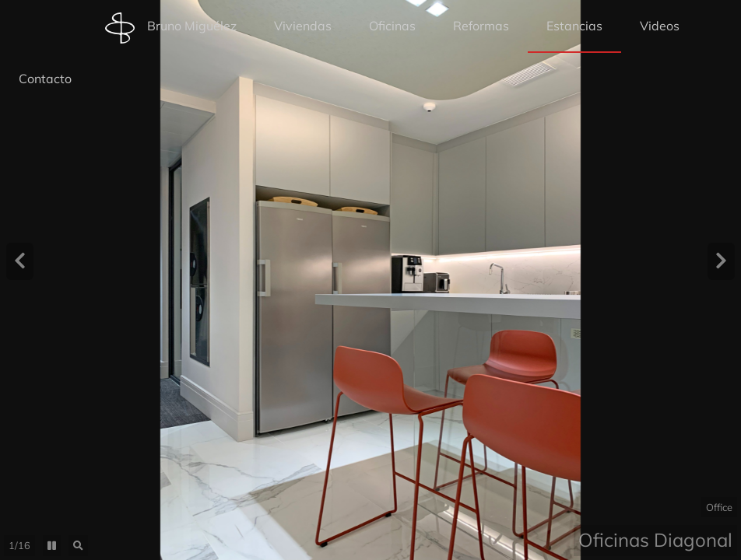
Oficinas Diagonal (655, 540)
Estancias (574, 26)
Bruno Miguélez (171, 28)
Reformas (481, 26)
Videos (660, 26)
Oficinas (392, 26)
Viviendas (303, 26)
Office (719, 507)
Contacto (45, 79)
